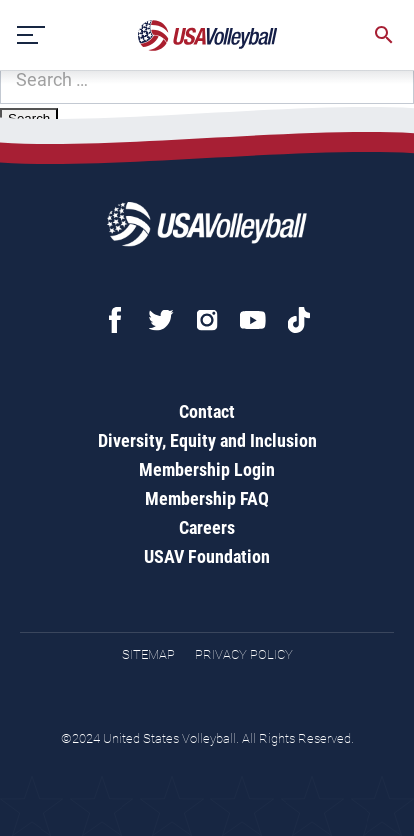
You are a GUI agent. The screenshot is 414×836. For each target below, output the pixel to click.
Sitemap (148, 654)
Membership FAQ (207, 498)
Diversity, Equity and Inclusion (207, 440)
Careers (207, 527)
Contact (207, 411)
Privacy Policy (244, 654)
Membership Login (207, 469)
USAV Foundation (207, 556)
